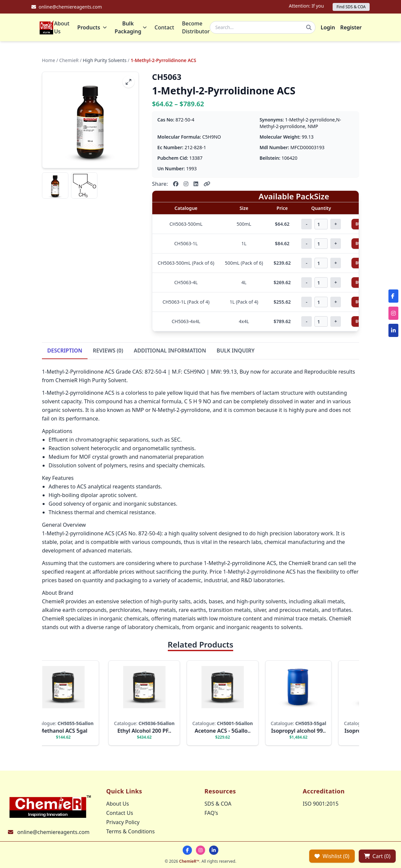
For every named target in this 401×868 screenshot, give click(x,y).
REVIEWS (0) (108, 352)
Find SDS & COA (351, 7)
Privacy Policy (123, 822)
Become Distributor (196, 28)
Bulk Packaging (131, 28)
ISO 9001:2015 (321, 804)
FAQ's (211, 813)
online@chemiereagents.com (53, 832)
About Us (62, 28)
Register (351, 28)
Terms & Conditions (131, 831)
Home (49, 62)
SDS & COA (218, 804)
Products (92, 28)
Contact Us (120, 813)
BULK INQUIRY (236, 352)
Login (328, 28)
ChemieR (69, 62)
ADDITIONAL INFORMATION (170, 352)
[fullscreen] (128, 83)
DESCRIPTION (65, 352)
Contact (164, 28)
